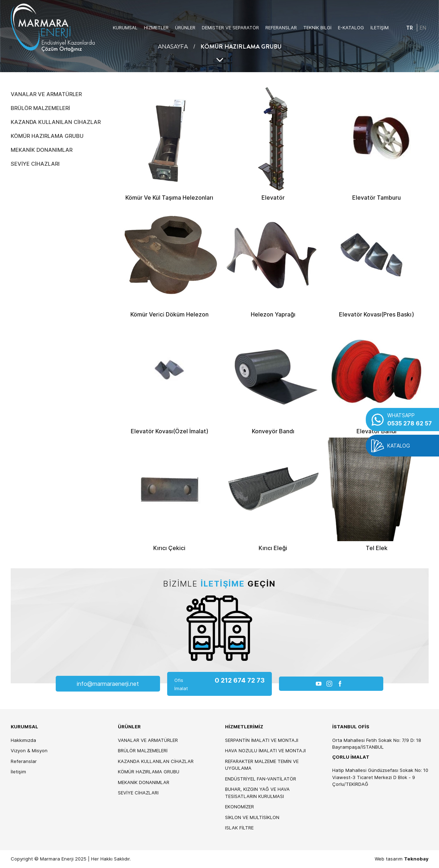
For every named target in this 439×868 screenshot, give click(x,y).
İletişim (18, 772)
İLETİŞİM (380, 28)
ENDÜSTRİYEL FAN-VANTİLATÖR (261, 779)
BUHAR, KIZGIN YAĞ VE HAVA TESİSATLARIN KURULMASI (257, 793)
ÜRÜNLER (185, 28)
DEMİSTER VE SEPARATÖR (230, 28)
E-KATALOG (351, 28)
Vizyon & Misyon (29, 750)
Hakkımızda (23, 740)
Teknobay (416, 859)
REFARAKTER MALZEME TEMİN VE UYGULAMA (262, 765)
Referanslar (24, 761)
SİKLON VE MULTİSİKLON (252, 817)
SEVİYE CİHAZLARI (35, 164)
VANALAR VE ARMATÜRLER (46, 94)
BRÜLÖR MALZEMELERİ (40, 108)
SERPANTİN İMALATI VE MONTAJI (262, 740)
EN (423, 28)
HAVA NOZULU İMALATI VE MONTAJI (265, 750)
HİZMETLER (156, 28)
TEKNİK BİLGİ (317, 28)
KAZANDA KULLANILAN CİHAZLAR (56, 122)
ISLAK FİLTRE (239, 828)
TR (410, 28)
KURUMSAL (125, 28)
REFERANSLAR (281, 28)
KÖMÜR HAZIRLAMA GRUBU (47, 136)
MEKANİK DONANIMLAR (42, 150)
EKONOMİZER (240, 807)
